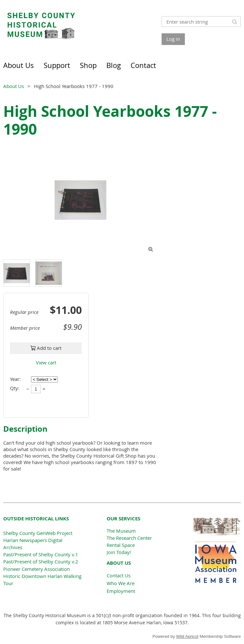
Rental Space (121, 545)
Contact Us (119, 575)
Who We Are (121, 583)
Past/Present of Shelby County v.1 (41, 554)
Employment (121, 591)
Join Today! (119, 552)
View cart (46, 362)
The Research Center (129, 538)
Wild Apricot (187, 636)
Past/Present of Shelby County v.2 (41, 561)
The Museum (121, 531)
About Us (14, 86)
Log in (173, 39)
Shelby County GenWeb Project (38, 533)
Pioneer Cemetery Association (37, 569)
